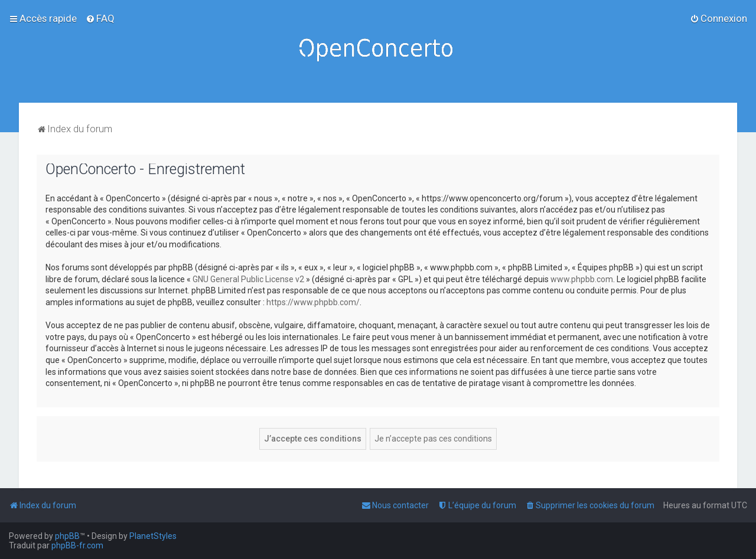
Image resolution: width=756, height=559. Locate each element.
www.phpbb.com (582, 279)
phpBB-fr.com (77, 545)
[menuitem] (100, 18)
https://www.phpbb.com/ (313, 302)
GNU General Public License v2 (248, 279)
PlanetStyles (153, 536)
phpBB (67, 536)
